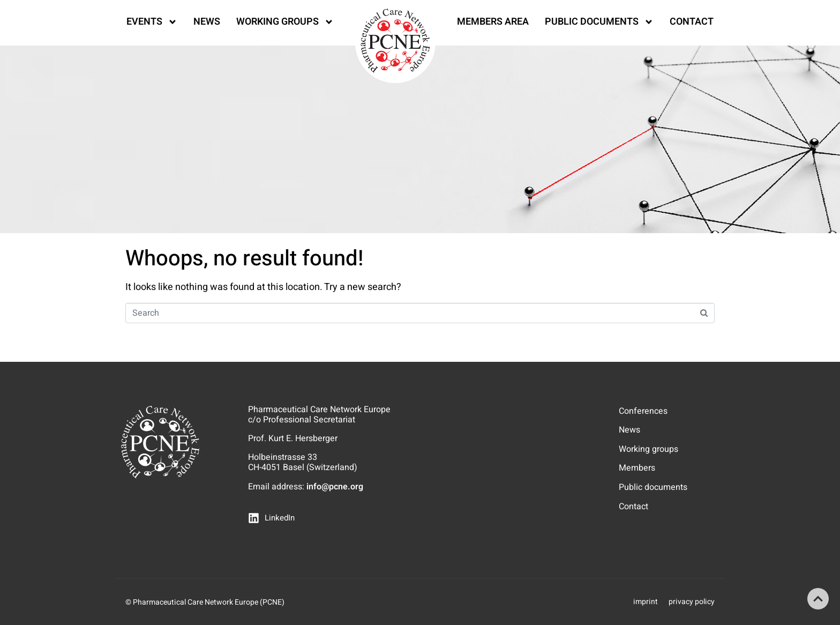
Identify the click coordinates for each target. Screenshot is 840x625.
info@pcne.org (335, 487)
